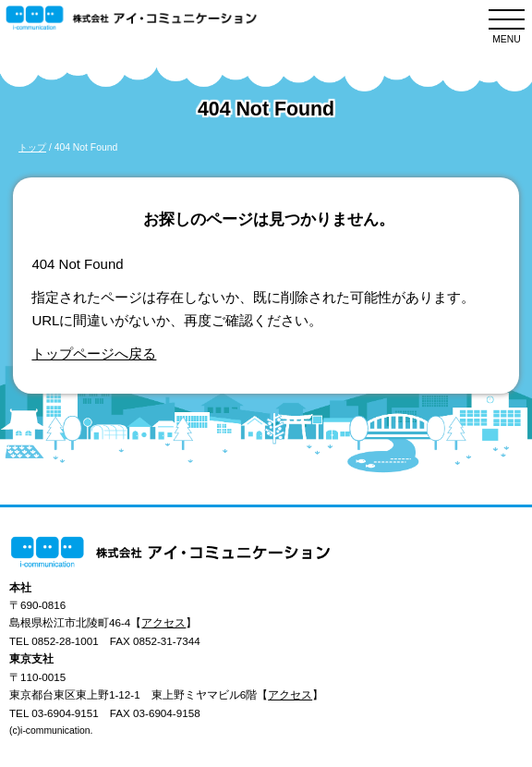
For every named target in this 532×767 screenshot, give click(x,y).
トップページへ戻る (94, 353)
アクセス (163, 622)
